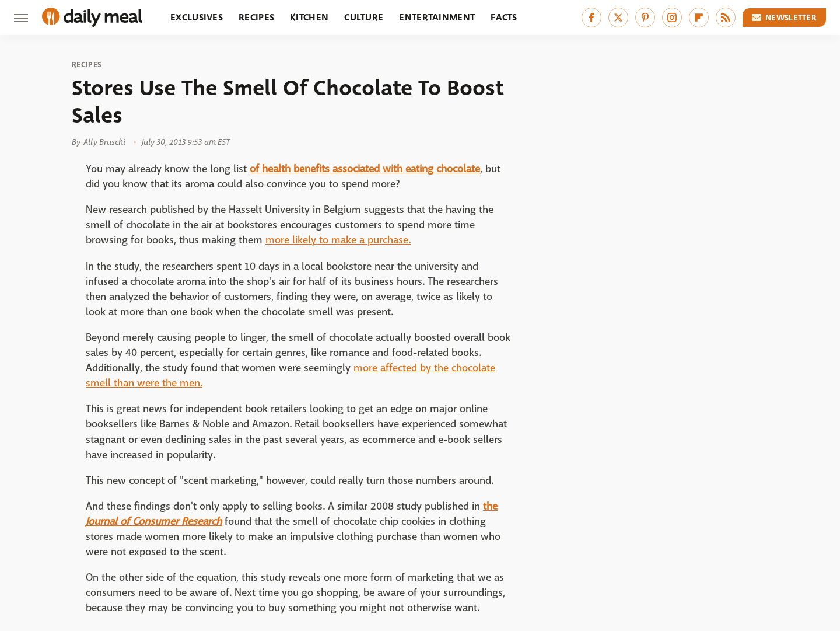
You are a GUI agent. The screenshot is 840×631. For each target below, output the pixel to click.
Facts (504, 17)
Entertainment (437, 17)
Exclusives (197, 17)
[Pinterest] (645, 18)
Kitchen (309, 17)
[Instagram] (672, 18)
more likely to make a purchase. (338, 240)
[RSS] (726, 18)
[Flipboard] (699, 18)
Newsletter (785, 18)
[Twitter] (618, 18)
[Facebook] (591, 18)
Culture (364, 17)
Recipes (256, 17)
